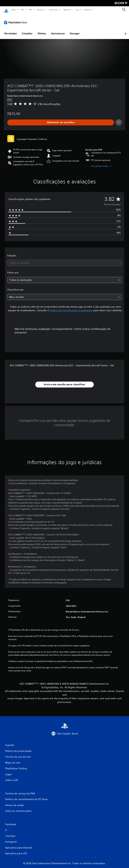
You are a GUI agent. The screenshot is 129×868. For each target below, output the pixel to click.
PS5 (22, 10)
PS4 (30, 10)
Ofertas (42, 30)
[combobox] (64, 260)
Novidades (11, 30)
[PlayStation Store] (16, 19)
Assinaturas (58, 30)
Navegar (75, 30)
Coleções (27, 30)
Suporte (88, 10)
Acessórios (54, 10)
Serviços (40, 10)
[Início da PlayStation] (6, 10)
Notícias (67, 10)
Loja (77, 10)
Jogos (13, 10)
